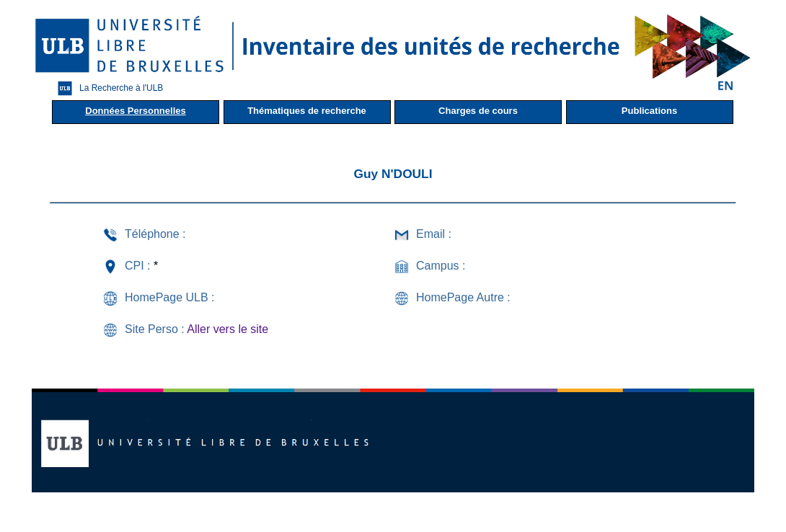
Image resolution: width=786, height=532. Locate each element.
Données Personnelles (135, 111)
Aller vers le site (228, 329)
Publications (649, 111)
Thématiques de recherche (307, 111)
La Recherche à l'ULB (107, 88)
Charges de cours (478, 111)
